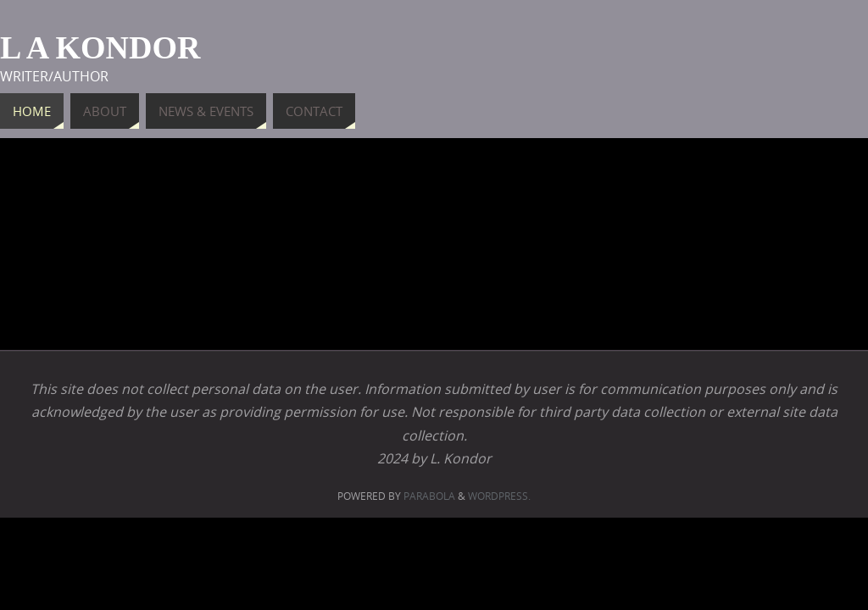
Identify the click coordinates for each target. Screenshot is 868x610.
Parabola (429, 496)
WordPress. (499, 496)
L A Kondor (100, 47)
